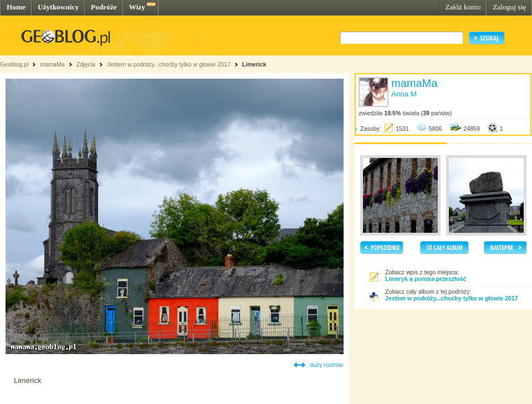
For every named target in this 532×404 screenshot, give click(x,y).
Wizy (137, 7)
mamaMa (52, 64)
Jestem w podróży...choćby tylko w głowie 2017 (169, 64)
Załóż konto (463, 7)
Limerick (254, 64)
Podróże (104, 7)
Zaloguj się (509, 7)
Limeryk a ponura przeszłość (426, 279)
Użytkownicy (58, 7)
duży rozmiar (327, 365)
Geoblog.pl (14, 64)
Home (16, 7)
